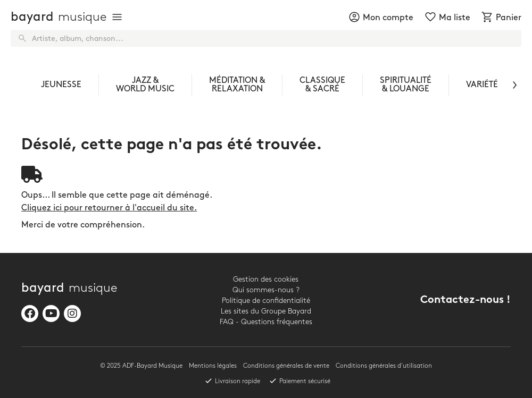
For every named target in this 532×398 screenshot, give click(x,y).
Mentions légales (213, 366)
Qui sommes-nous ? (266, 290)
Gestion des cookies (266, 279)
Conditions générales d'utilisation (384, 366)
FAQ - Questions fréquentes (266, 322)
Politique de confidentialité (266, 300)
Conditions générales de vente (286, 366)
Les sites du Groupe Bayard (266, 311)
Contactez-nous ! (465, 300)
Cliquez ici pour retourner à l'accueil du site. (109, 208)
